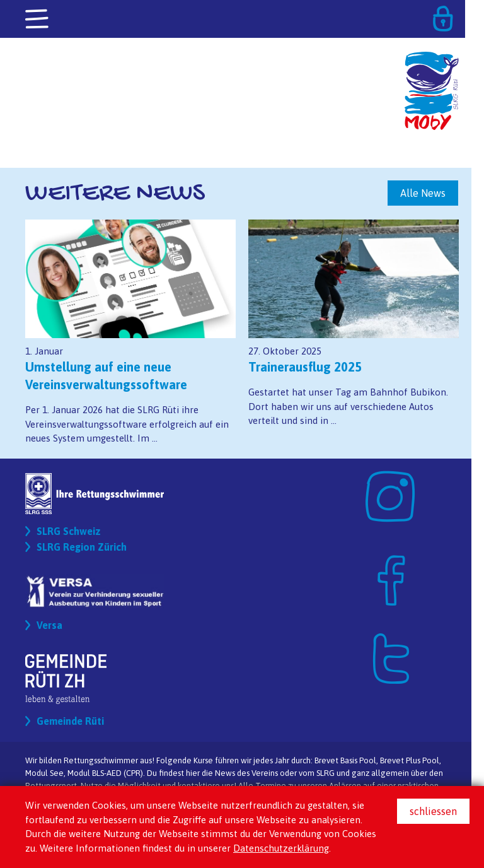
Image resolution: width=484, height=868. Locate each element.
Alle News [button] (423, 193)
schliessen (433, 811)
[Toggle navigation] (38, 20)
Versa (49, 625)
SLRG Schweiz (69, 531)
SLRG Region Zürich (82, 547)
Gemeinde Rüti (70, 721)
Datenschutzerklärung (281, 848)
